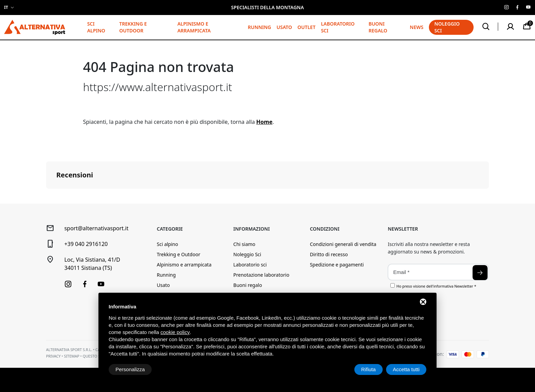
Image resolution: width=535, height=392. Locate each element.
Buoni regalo (378, 27)
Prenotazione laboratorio (261, 275)
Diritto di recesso (329, 254)
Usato (284, 27)
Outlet (307, 27)
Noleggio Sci (247, 254)
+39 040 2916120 (86, 244)
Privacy (53, 356)
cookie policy (175, 332)
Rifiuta (369, 369)
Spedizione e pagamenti (337, 265)
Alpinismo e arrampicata (194, 27)
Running (259, 27)
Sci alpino (96, 27)
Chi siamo (244, 244)
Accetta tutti (406, 369)
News (417, 27)
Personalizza (130, 369)
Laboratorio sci (338, 27)
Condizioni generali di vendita (343, 244)
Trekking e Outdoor (133, 27)
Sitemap (71, 356)
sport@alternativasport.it (96, 228)
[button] (46, 195)
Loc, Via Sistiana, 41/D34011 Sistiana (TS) (92, 264)
